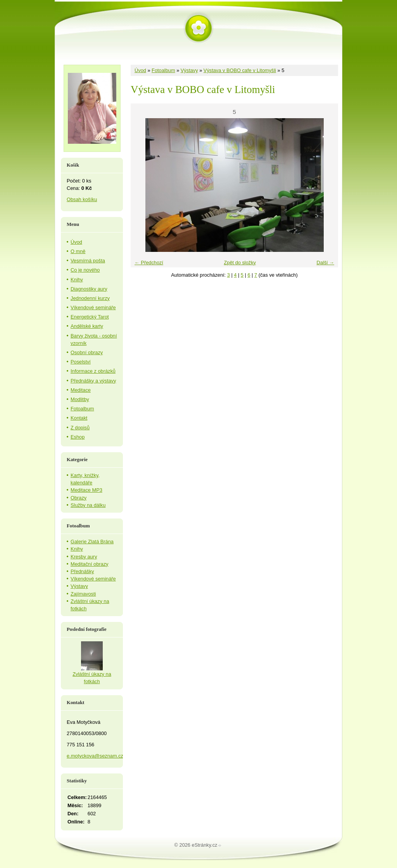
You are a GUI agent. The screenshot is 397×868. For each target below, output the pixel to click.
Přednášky (82, 571)
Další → (325, 263)
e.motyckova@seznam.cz (95, 756)
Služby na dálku (88, 505)
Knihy (77, 280)
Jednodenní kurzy (90, 298)
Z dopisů (80, 428)
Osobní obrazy (87, 352)
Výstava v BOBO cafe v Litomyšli (240, 70)
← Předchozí (149, 263)
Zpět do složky (240, 263)
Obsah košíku (82, 199)
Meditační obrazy (89, 564)
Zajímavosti (83, 594)
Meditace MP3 (86, 490)
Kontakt (79, 418)
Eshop (78, 437)
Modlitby (80, 399)
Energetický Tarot (90, 317)
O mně (78, 251)
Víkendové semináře (93, 307)
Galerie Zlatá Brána (92, 542)
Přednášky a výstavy (93, 381)
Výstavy (189, 70)
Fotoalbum (163, 70)
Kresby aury (84, 557)
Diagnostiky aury (89, 289)
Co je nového (85, 270)
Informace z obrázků (93, 371)
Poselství (81, 362)
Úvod (140, 70)
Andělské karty (87, 326)
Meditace (81, 390)
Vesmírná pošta (88, 261)
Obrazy (79, 498)
